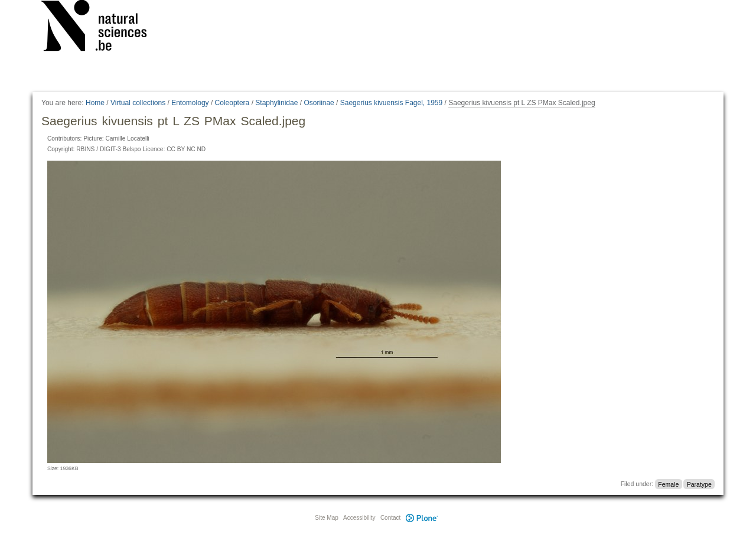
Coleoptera (232, 103)
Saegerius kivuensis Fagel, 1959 (391, 103)
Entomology (190, 103)
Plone (422, 518)
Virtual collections (138, 103)
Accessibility (359, 518)
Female (668, 484)
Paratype (699, 484)
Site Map (326, 518)
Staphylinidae (276, 103)
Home (95, 103)
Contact (390, 518)
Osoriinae (319, 103)
